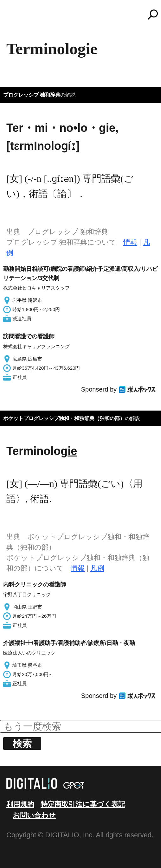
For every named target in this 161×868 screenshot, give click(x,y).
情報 (130, 242)
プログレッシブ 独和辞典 (32, 95)
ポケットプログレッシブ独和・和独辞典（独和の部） (64, 418)
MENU (16, 17)
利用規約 (20, 804)
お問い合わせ (34, 815)
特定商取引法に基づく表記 (83, 804)
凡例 (97, 568)
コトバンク (83, 15)
